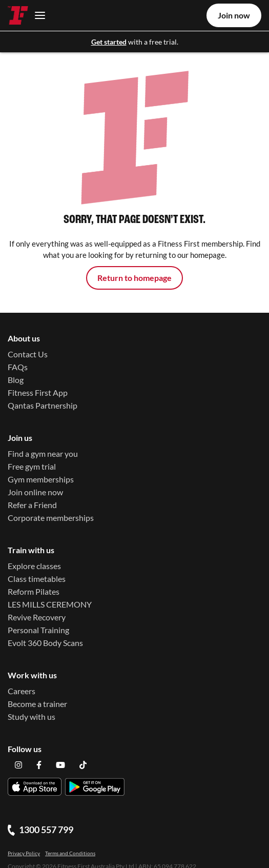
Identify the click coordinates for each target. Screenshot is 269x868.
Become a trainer (37, 704)
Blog (16, 380)
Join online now (35, 492)
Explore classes (34, 566)
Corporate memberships (51, 518)
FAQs (18, 367)
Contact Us (28, 354)
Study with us (32, 717)
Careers (22, 691)
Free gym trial (32, 466)
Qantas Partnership (43, 405)
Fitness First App (38, 392)
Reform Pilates (34, 592)
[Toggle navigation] (37, 15)
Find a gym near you (43, 453)
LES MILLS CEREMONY (50, 605)
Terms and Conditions (70, 841)
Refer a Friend (32, 505)
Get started (109, 42)
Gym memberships (41, 479)
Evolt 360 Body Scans (45, 643)
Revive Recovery (37, 618)
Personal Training (38, 630)
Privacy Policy (24, 841)
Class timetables (37, 579)
